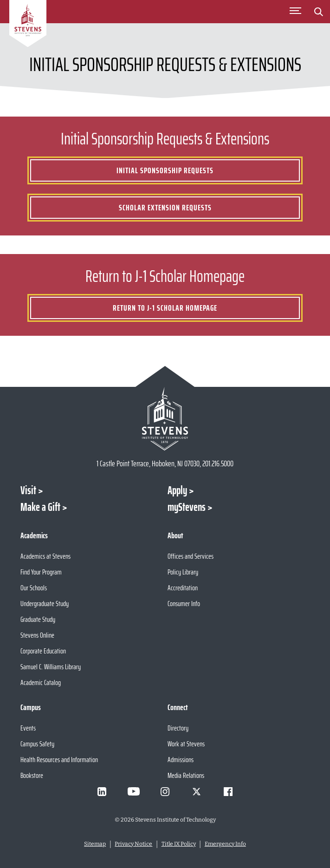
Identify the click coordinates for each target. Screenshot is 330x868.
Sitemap (95, 844)
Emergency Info (225, 844)
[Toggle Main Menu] (295, 12)
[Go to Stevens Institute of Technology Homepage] (165, 419)
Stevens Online (37, 635)
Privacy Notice (133, 844)
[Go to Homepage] (28, 25)
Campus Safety (37, 744)
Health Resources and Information (59, 760)
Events (28, 728)
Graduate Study (38, 619)
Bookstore (32, 775)
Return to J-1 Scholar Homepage (165, 308)
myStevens (187, 507)
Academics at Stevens (45, 556)
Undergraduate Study (45, 604)
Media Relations (186, 775)
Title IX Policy (179, 844)
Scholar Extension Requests (165, 208)
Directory (178, 728)
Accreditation (183, 588)
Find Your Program (41, 572)
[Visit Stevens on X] (197, 791)
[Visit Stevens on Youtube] (134, 791)
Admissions (181, 760)
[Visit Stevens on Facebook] (228, 791)
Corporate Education (43, 651)
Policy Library (183, 572)
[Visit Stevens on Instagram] (165, 791)
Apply (177, 490)
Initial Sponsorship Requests (165, 170)
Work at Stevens (186, 744)
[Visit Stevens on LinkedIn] (102, 791)
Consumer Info (184, 604)
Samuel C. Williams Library (51, 667)
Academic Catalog (41, 682)
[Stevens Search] (318, 12)
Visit (28, 490)
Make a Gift (40, 507)
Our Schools (34, 588)
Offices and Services (191, 556)
